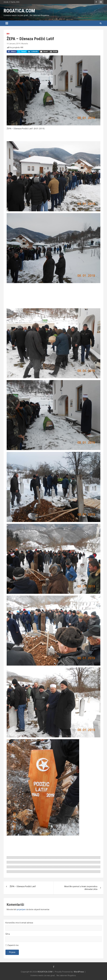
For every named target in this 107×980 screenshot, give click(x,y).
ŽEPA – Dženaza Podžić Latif (23, 886)
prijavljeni (21, 909)
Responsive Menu (101, 2)
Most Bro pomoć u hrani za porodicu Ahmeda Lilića (81, 888)
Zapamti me (12, 945)
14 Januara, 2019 (13, 44)
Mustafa (25, 44)
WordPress (79, 972)
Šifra (8, 934)
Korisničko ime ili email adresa (19, 923)
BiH (8, 34)
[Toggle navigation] (7, 23)
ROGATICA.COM (19, 11)
